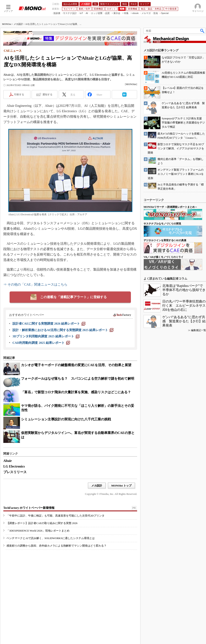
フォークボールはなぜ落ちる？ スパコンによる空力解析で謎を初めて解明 (78, 379)
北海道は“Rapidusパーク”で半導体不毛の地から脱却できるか (184, 290)
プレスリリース (15, 472)
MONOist (7, 24)
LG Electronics (14, 466)
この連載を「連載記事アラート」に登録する (73, 297)
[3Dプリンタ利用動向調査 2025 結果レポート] (46, 336)
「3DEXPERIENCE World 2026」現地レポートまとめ (38, 531)
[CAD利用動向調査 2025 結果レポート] (41, 343)
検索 (202, 31)
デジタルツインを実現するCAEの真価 (165, 240)
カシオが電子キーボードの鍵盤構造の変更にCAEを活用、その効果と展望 (76, 365)
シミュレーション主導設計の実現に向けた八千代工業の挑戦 (66, 419)
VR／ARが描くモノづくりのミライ (163, 257)
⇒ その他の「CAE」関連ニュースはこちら (35, 284)
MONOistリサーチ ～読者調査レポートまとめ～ (170, 207)
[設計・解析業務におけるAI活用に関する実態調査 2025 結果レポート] (63, 330)
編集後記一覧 (199, 330)
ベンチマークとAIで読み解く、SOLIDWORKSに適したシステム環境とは (51, 538)
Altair (8, 461)
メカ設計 (18, 24)
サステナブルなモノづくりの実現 (162, 224)
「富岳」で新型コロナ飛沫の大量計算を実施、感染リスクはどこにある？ (76, 392)
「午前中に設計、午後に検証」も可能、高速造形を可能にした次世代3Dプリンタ (55, 516)
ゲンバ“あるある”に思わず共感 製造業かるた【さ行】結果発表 (184, 321)
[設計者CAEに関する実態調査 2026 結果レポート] (49, 324)
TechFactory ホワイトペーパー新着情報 (29, 508)
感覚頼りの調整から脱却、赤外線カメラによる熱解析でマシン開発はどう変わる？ (56, 546)
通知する (47, 95)
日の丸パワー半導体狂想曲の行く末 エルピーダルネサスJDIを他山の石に (184, 306)
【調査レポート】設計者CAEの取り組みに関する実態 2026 (42, 523)
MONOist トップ (121, 486)
